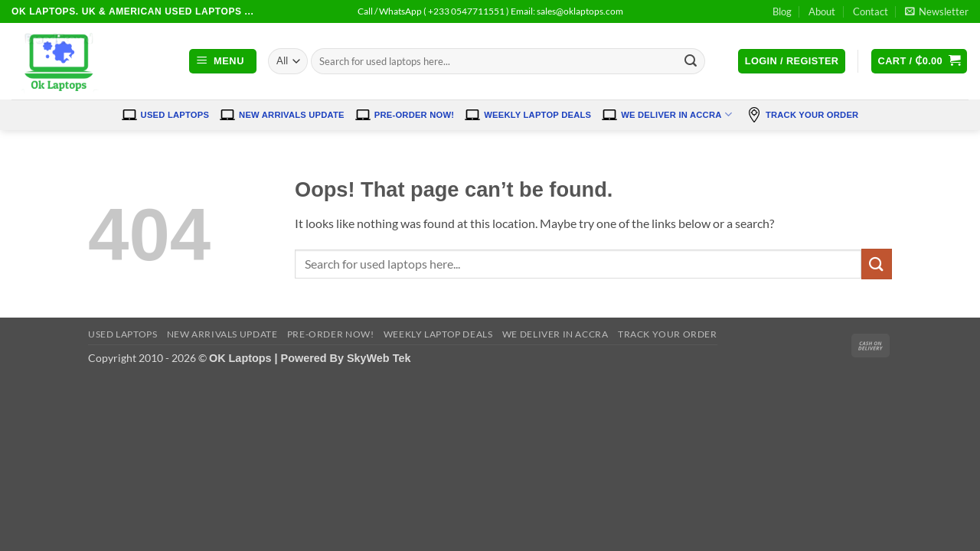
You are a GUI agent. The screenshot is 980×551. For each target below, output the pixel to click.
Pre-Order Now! (405, 115)
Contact (871, 11)
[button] (937, 11)
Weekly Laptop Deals (528, 115)
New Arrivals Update (282, 115)
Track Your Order (802, 115)
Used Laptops (166, 115)
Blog (782, 11)
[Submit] (691, 61)
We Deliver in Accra (667, 115)
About (822, 11)
